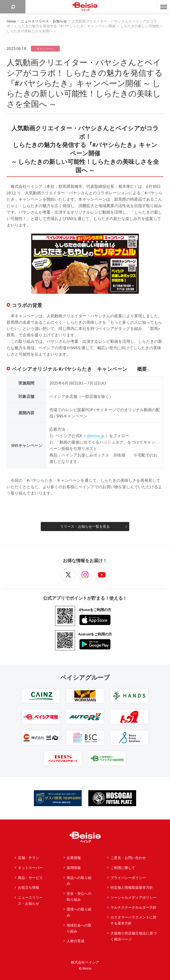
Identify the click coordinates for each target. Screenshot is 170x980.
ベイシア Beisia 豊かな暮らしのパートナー (85, 7)
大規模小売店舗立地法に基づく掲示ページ (133, 936)
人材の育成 (75, 941)
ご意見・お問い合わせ (128, 858)
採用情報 (74, 868)
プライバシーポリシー (128, 878)
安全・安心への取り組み (79, 896)
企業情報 (74, 858)
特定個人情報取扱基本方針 (132, 887)
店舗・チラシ (29, 858)
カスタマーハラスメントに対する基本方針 (133, 920)
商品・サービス (30, 878)
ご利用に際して (123, 868)
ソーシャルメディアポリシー (133, 897)
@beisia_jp (96, 436)
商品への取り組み (79, 881)
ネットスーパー (30, 868)
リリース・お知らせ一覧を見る (85, 526)
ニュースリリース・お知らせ (30, 900)
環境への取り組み (79, 912)
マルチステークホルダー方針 (133, 907)
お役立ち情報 (29, 887)
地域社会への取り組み (79, 928)
